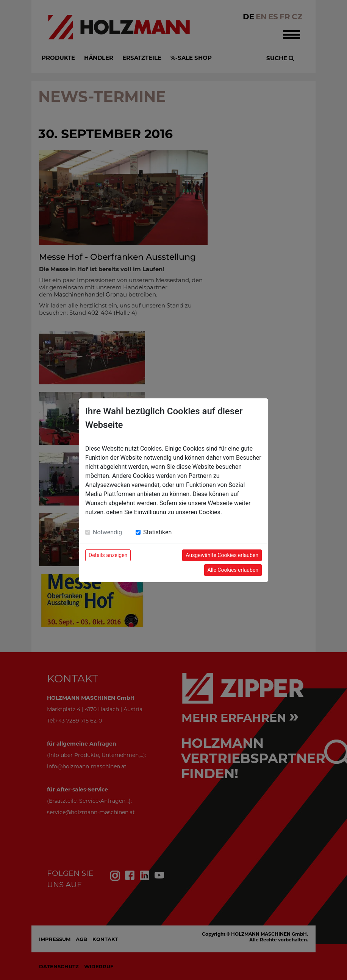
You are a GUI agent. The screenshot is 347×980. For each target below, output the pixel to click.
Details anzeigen (108, 555)
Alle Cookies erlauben (233, 570)
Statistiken (157, 532)
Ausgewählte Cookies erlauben (222, 555)
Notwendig (107, 532)
